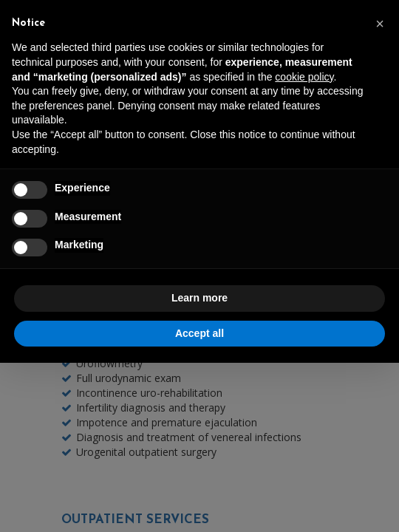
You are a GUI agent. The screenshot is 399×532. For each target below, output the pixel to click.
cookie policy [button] (304, 77)
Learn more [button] (199, 298)
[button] (380, 24)
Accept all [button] (199, 333)
